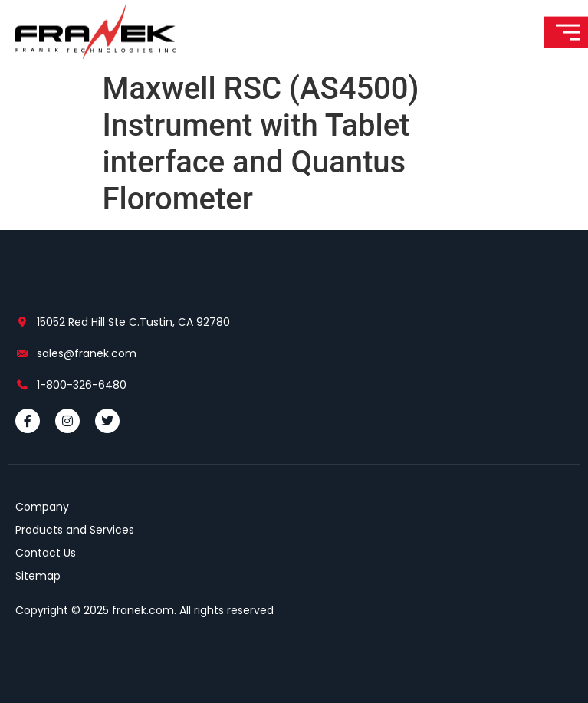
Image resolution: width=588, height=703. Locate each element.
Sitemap (38, 576)
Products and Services (75, 530)
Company (42, 507)
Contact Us (46, 553)
